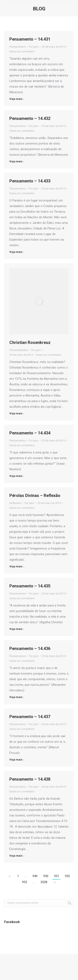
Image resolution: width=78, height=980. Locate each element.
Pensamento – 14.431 (30, 39)
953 (25, 882)
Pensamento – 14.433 (30, 181)
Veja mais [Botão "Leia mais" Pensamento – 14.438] (16, 856)
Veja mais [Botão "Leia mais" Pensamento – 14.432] (16, 161)
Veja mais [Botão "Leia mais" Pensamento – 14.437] (16, 760)
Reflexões (15, 503)
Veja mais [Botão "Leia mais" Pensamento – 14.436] (16, 697)
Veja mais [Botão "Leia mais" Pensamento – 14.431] (16, 99)
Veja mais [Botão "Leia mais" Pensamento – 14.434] (16, 476)
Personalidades (19, 350)
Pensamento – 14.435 (30, 586)
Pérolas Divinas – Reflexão (35, 495)
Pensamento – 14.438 (30, 779)
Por (34, 47)
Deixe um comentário (22, 51)
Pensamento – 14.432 (30, 118)
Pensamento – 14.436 (30, 649)
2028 (44, 882)
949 (35, 876)
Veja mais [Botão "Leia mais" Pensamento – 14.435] (16, 629)
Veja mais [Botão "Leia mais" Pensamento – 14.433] (16, 252)
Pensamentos (18, 47)
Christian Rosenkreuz (30, 342)
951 (57, 876)
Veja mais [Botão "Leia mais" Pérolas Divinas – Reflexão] (16, 566)
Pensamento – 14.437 (30, 717)
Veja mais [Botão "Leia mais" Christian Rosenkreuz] (16, 413)
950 (46, 876)
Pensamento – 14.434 (30, 433)
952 (67, 876)
